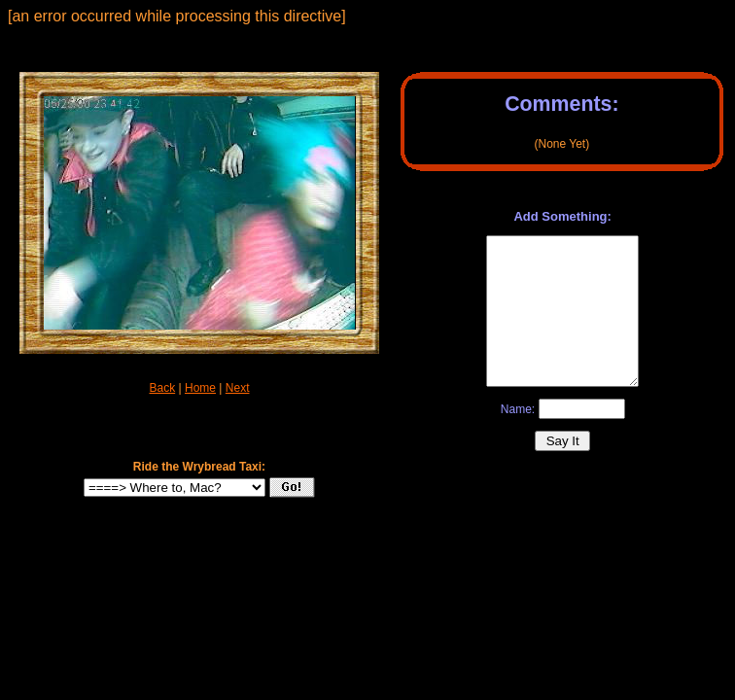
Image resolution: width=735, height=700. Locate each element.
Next (238, 388)
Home (200, 388)
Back (163, 388)
